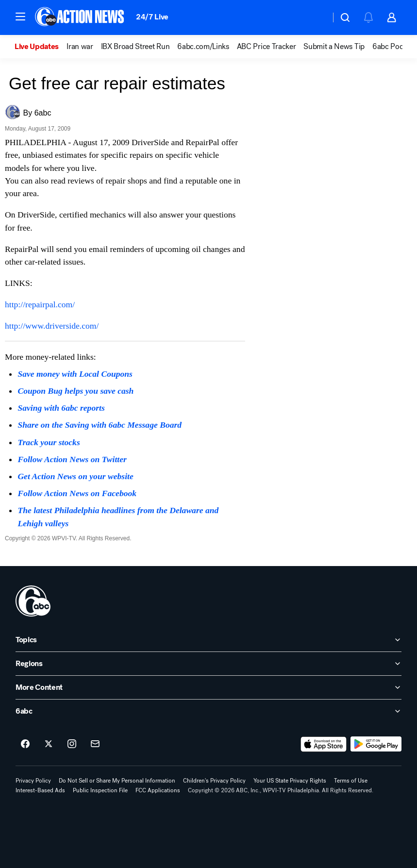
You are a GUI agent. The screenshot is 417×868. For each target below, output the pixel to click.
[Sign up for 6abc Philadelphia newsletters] (95, 744)
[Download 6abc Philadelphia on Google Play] (376, 744)
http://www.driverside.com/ (52, 326)
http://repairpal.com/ (40, 304)
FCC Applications (158, 790)
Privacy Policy (33, 781)
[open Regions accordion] (208, 664)
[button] (20, 17)
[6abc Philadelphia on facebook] (25, 744)
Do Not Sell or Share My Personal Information (117, 781)
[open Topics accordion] (208, 640)
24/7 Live (152, 17)
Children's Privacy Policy (214, 781)
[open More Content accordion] (208, 687)
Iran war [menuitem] (80, 47)
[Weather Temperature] (315, 17)
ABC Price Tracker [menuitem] (267, 47)
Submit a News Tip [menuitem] (334, 47)
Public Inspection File (100, 790)
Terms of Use (351, 781)
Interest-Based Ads (40, 790)
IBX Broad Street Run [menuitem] (135, 47)
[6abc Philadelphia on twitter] (49, 744)
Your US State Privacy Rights (290, 781)
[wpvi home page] (33, 601)
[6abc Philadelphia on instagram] (72, 744)
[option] (41, 47)
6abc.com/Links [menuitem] (203, 47)
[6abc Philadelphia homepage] (80, 17)
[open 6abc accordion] (208, 711)
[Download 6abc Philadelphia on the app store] (324, 744)
